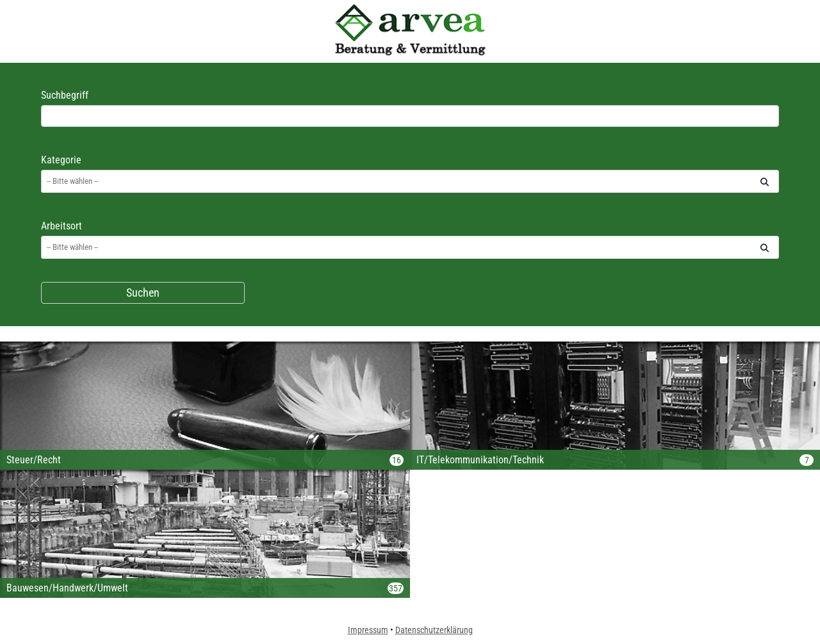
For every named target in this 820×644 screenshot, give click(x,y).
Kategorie (61, 160)
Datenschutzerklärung (434, 630)
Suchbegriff (65, 95)
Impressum (368, 630)
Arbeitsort (61, 226)
